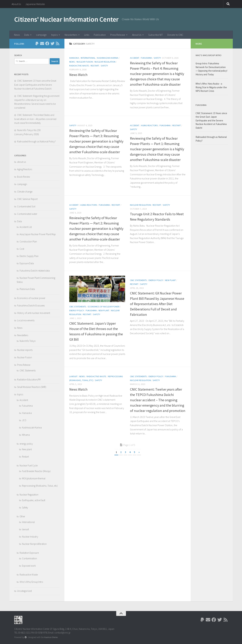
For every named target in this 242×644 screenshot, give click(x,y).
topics (54, 35)
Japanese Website (35, 4)
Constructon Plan (28, 242)
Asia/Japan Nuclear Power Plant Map (38, 234)
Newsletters (71, 35)
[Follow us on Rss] (58, 43)
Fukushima (146, 58)
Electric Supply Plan (29, 256)
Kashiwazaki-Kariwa (108, 58)
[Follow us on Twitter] (52, 43)
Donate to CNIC (175, 35)
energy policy (77, 310)
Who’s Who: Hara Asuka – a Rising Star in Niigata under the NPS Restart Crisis (211, 87)
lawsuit (73, 376)
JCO (24, 420)
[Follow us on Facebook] (47, 43)
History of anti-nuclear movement (34, 313)
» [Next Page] (139, 452)
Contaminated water (27, 214)
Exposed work (29, 566)
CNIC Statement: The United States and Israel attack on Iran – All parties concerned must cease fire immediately (35, 119)
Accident (135, 58)
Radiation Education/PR (29, 380)
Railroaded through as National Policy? (36, 141)
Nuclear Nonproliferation (34, 544)
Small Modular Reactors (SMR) (32, 387)
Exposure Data (27, 263)
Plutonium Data (27, 289)
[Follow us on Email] (42, 43)
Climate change (25, 192)
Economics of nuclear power (104, 307)
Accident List (26, 227)
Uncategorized (24, 591)
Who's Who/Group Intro (31, 582)
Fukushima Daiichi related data (35, 271)
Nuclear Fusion (85, 62)
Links (87, 35)
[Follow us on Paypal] (37, 43)
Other (22, 516)
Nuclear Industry (30, 537)
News (17, 35)
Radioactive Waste (79, 66)
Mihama (26, 435)
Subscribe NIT (156, 35)
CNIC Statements (78, 307)
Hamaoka (74, 58)
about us (22, 162)
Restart (95, 66)
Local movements (26, 320)
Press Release (118, 35)
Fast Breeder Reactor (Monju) (36, 471)
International (88, 58)
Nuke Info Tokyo (28, 341)
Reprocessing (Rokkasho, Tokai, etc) (40, 486)
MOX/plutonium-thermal (34, 478)
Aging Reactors (149, 125)
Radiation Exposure (29, 553)
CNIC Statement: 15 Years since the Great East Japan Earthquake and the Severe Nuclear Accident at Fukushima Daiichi (36, 85)
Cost (22, 249)
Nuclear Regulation (105, 62)
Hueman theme (51, 637)
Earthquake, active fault (34, 500)
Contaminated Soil (26, 206)
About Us (16, 4)
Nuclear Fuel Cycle (29, 466)
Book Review (24, 177)
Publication (100, 35)
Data (27, 35)
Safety (104, 66)
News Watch (78, 75)
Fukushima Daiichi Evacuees (31, 306)
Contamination (29, 558)
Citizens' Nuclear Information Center (66, 19)
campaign (41, 35)
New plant (104, 310)
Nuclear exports (25, 350)
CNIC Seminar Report (27, 199)
